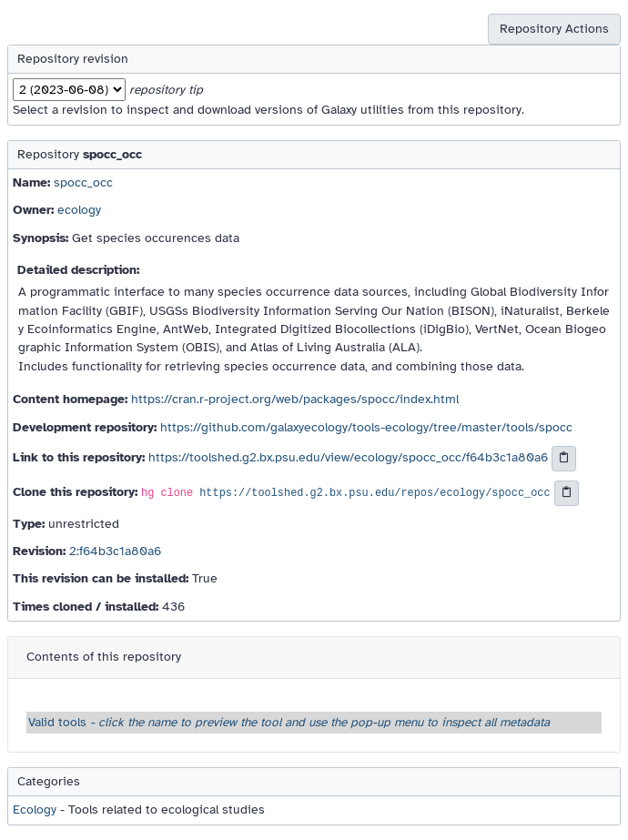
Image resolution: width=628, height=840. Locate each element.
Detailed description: (78, 270)
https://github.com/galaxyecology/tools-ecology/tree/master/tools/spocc (366, 427)
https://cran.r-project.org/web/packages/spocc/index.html (295, 399)
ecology (79, 210)
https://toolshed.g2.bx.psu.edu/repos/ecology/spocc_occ (375, 493)
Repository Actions (554, 29)
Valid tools (289, 722)
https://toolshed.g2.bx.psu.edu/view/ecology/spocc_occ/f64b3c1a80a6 (348, 457)
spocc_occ (83, 182)
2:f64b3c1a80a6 (115, 551)
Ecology (35, 810)
